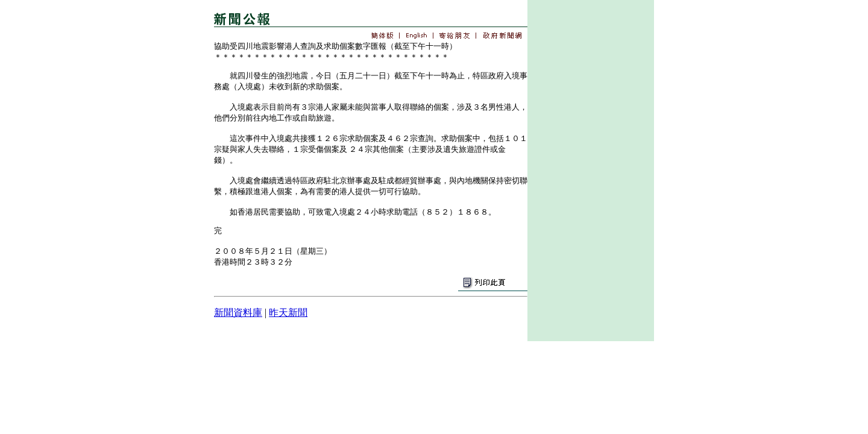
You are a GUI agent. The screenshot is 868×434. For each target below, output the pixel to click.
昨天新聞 (288, 313)
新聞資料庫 (238, 313)
